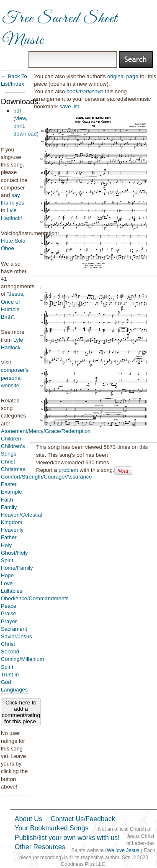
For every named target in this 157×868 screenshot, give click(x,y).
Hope (7, 575)
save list (69, 106)
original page (123, 76)
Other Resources (40, 847)
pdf (17, 111)
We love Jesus (123, 850)
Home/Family (17, 568)
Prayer (9, 621)
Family (9, 507)
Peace (9, 606)
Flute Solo (13, 241)
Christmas (13, 469)
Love (7, 583)
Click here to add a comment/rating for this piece (21, 712)
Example (12, 492)
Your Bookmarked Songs (51, 828)
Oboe (8, 248)
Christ (8, 462)
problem (68, 470)
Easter (9, 484)
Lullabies (12, 591)
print (19, 126)
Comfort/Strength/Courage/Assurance (46, 477)
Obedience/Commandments (35, 598)
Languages (14, 690)
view (20, 118)
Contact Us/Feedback (83, 819)
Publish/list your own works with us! (67, 838)
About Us (28, 819)
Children (11, 439)
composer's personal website (15, 378)
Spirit (7, 667)
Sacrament (14, 629)
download (25, 134)
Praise (9, 613)
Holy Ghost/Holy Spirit (14, 553)
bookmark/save (85, 91)
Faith (7, 500)
